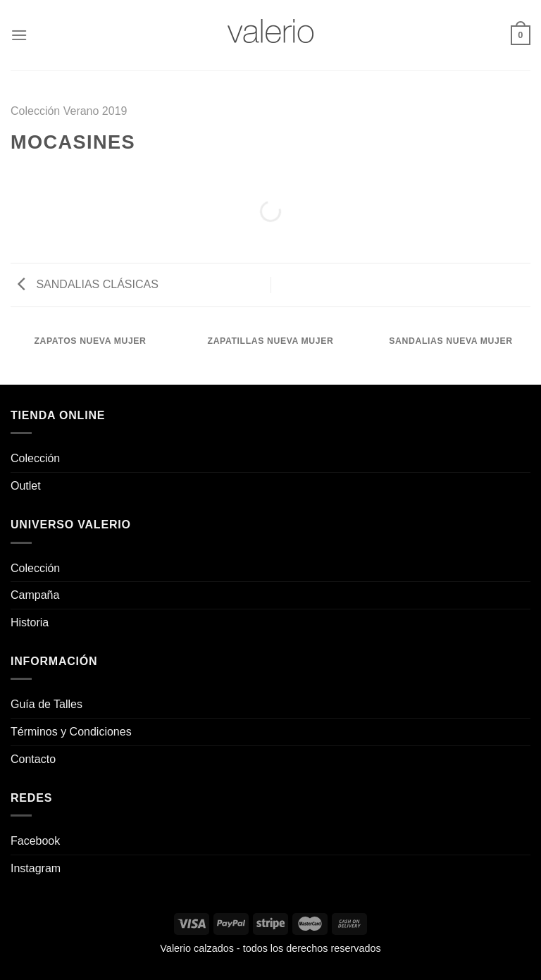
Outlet (26, 486)
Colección (35, 458)
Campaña (35, 595)
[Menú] (19, 35)
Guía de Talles (46, 704)
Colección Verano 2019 (69, 111)
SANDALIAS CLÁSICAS (88, 284)
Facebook (35, 841)
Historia (30, 622)
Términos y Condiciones (71, 732)
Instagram (36, 868)
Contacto (33, 759)
